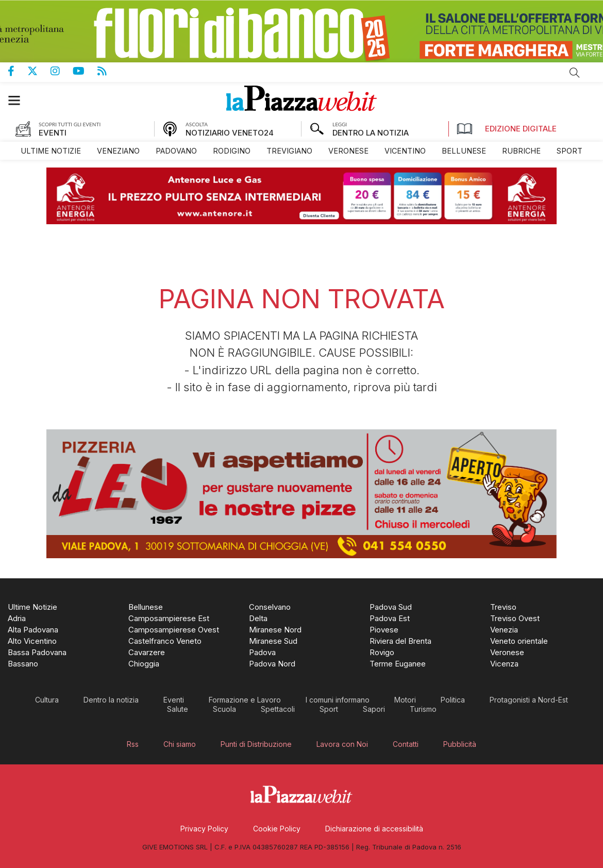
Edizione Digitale (507, 129)
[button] (19, 100)
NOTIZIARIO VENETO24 (230, 133)
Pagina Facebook (18, 71)
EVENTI (53, 133)
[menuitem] (51, 151)
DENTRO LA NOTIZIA (371, 133)
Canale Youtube (85, 71)
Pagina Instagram (62, 71)
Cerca (575, 73)
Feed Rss (108, 71)
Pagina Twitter (39, 71)
